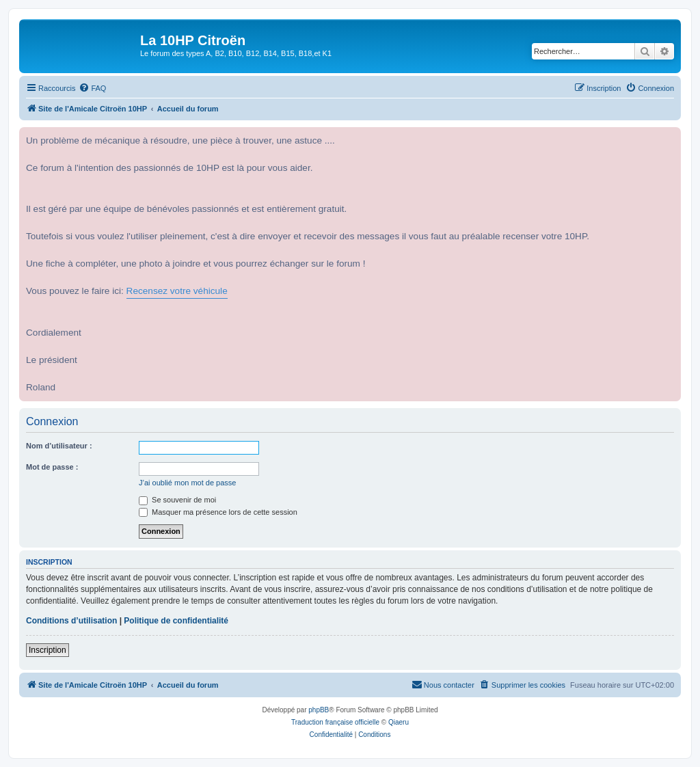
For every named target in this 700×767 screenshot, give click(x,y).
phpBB (319, 710)
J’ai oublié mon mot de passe (187, 483)
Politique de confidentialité (176, 621)
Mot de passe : (52, 467)
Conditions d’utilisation (71, 621)
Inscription (48, 650)
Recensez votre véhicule (177, 291)
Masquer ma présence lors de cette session (218, 512)
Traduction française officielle (335, 722)
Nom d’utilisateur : (59, 446)
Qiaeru (399, 722)
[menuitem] (92, 88)
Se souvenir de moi (177, 500)
